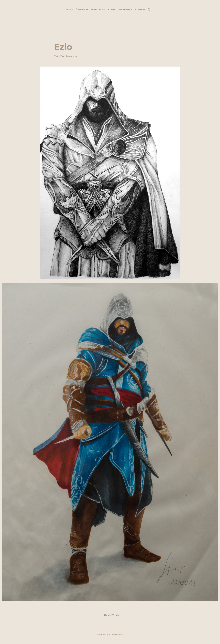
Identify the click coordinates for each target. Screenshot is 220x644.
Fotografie (98, 9)
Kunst (112, 9)
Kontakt (140, 9)
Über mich (82, 9)
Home (70, 9)
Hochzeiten (125, 9)
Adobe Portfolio (116, 634)
